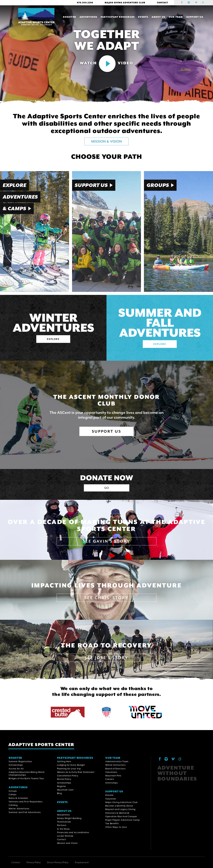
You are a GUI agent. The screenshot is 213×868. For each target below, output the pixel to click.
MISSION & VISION (106, 141)
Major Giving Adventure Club (125, 3)
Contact (162, 3)
